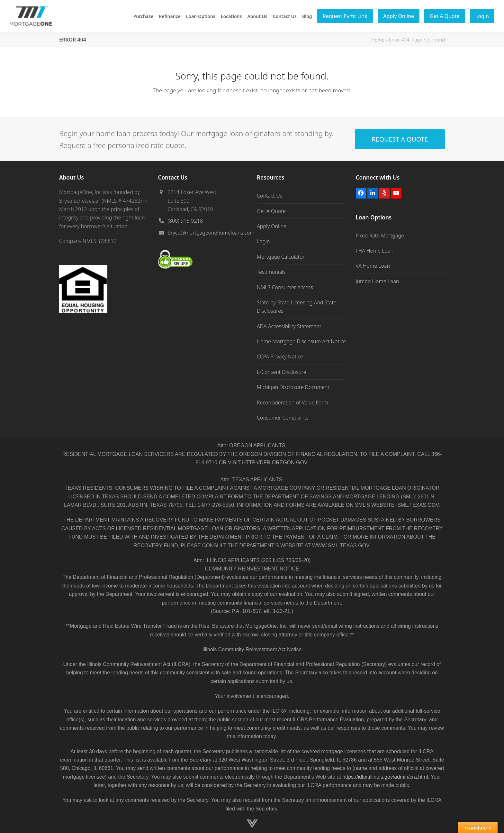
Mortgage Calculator (281, 257)
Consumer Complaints (283, 418)
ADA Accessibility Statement (289, 326)
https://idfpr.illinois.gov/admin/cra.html (385, 777)
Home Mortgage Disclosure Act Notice (301, 341)
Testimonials (271, 272)
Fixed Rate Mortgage (380, 236)
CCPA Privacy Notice (280, 356)
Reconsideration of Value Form (292, 403)
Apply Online (272, 226)
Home (378, 40)
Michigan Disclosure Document (293, 387)
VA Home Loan (373, 266)
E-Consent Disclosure (282, 372)
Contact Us (270, 196)
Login (263, 241)
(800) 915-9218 (185, 221)
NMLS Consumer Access (285, 287)
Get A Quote (271, 211)
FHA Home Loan (375, 251)
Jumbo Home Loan (378, 281)
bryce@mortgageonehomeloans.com (211, 233)
